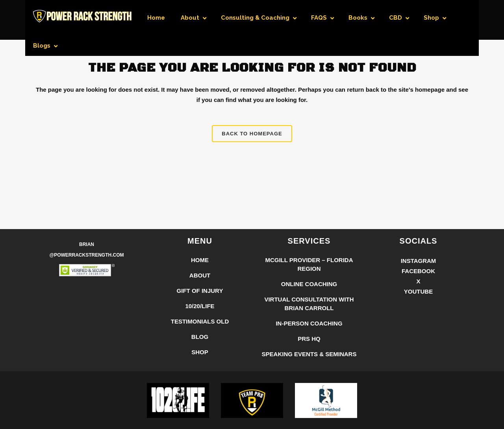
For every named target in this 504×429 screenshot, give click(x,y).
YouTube (418, 291)
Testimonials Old (200, 321)
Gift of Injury (200, 291)
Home (200, 260)
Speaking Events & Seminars (309, 354)
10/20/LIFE (200, 306)
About (200, 275)
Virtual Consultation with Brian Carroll (309, 304)
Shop (200, 352)
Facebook (418, 271)
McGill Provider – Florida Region (309, 264)
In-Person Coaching (309, 323)
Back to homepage (252, 134)
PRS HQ (309, 339)
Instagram (419, 261)
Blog (200, 337)
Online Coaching (309, 284)
